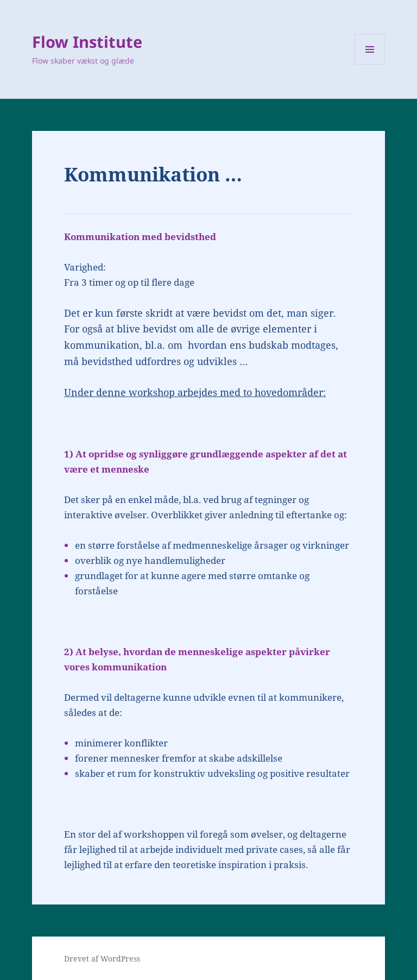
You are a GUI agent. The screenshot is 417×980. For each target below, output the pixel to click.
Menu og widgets (370, 64)
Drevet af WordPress (102, 959)
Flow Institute (87, 42)
